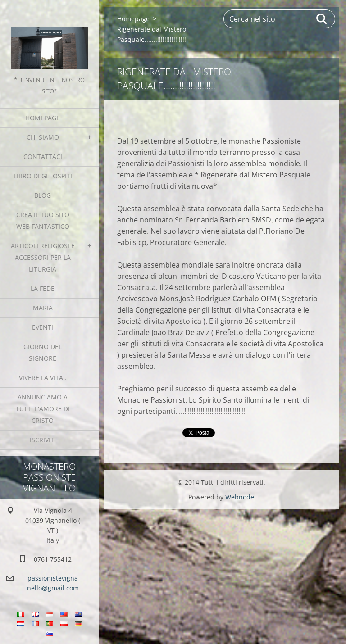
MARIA (43, 308)
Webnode (240, 497)
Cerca (322, 19)
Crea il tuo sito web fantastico (43, 220)
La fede (43, 288)
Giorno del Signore (43, 352)
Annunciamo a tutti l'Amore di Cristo (43, 409)
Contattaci (43, 156)
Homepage (43, 118)
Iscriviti (43, 440)
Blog (43, 195)
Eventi (43, 327)
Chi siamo (43, 137)
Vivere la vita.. (43, 378)
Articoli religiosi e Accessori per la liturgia (43, 257)
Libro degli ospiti (43, 176)
